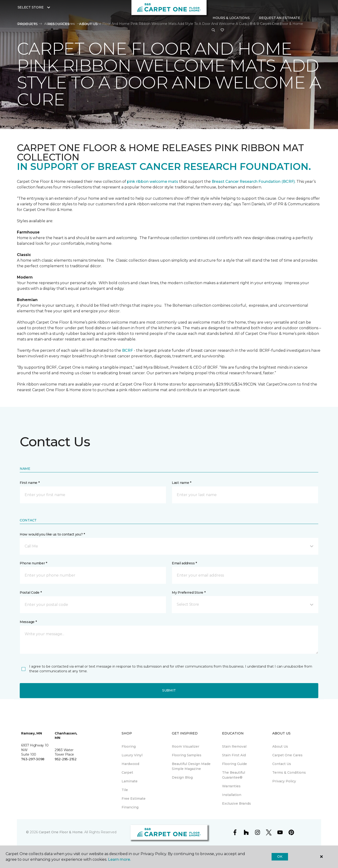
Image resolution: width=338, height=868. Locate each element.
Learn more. (119, 859)
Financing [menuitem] (130, 807)
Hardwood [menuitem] (130, 764)
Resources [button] (59, 24)
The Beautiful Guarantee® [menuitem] (234, 775)
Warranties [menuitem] (231, 786)
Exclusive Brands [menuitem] (236, 803)
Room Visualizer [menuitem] (186, 746)
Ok (280, 857)
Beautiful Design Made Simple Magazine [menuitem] (191, 766)
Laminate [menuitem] (130, 781)
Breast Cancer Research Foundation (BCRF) (253, 182)
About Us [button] (88, 24)
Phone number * (33, 563)
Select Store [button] (31, 7)
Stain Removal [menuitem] (234, 746)
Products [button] (28, 24)
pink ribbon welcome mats (153, 182)
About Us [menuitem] (280, 746)
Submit (169, 690)
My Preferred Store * (189, 593)
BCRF (127, 350)
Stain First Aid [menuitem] (234, 755)
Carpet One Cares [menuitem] (287, 755)
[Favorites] (222, 30)
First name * (30, 483)
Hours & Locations (231, 18)
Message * (28, 622)
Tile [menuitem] (125, 790)
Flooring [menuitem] (129, 746)
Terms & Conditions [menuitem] (289, 772)
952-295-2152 (66, 759)
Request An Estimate (280, 18)
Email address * (184, 563)
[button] (213, 30)
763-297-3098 (33, 759)
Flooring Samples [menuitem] (187, 755)
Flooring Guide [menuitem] (234, 764)
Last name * (182, 483)
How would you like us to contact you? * (52, 534)
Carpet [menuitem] (127, 772)
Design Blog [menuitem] (182, 777)
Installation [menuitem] (232, 795)
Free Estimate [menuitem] (134, 799)
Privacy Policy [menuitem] (284, 781)
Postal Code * (31, 593)
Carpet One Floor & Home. (61, 832)
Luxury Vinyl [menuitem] (132, 755)
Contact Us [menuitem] (282, 764)
